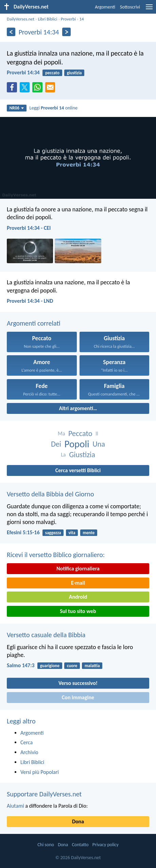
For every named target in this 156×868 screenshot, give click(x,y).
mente (89, 533)
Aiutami (15, 806)
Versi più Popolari (40, 772)
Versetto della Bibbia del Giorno (50, 494)
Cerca (27, 742)
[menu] (149, 9)
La (63, 455)
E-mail (78, 583)
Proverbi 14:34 (23, 72)
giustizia (74, 73)
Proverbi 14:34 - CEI (29, 228)
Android (78, 597)
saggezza (53, 533)
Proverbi (68, 19)
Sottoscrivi (130, 7)
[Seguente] (66, 32)
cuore (72, 666)
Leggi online (54, 108)
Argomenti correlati (34, 323)
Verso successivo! (78, 683)
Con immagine (78, 697)
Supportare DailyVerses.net (44, 794)
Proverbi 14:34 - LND (30, 301)
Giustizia (82, 455)
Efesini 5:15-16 (23, 532)
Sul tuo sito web (78, 611)
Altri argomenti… (78, 408)
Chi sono (46, 845)
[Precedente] (11, 32)
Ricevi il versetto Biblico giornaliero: (56, 555)
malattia (92, 666)
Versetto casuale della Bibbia (46, 635)
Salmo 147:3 (21, 665)
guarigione (50, 666)
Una (99, 444)
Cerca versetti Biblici (78, 470)
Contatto (80, 845)
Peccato (80, 433)
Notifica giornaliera (78, 568)
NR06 (17, 108)
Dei (56, 444)
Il (97, 433)
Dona (78, 821)
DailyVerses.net (21, 19)
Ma (61, 433)
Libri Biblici (47, 19)
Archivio (29, 752)
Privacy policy (106, 845)
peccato (52, 73)
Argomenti (105, 7)
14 (81, 19)
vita (72, 533)
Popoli (77, 444)
